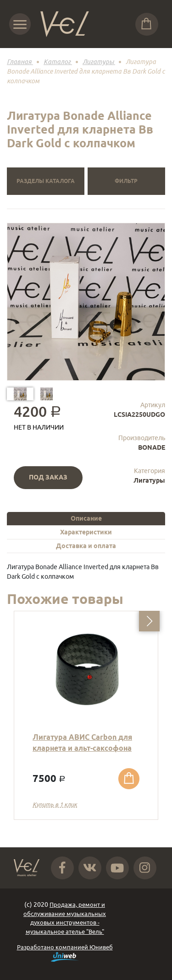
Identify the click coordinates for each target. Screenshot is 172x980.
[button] (149, 621)
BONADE (152, 447)
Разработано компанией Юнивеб (65, 953)
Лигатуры (149, 480)
